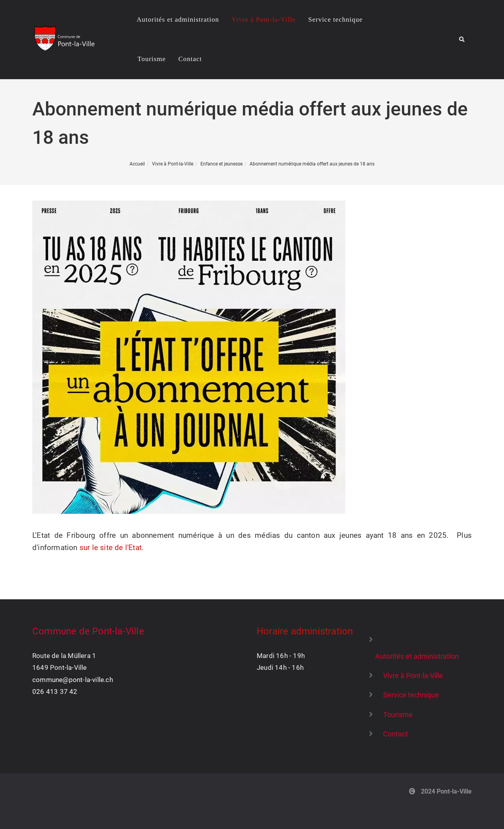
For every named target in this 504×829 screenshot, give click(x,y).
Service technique (335, 20)
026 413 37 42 (55, 691)
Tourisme (152, 59)
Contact (190, 59)
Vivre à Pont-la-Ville (263, 20)
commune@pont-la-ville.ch (73, 680)
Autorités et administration (178, 20)
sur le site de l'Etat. (112, 547)
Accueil (137, 164)
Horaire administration (305, 631)
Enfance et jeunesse (221, 164)
